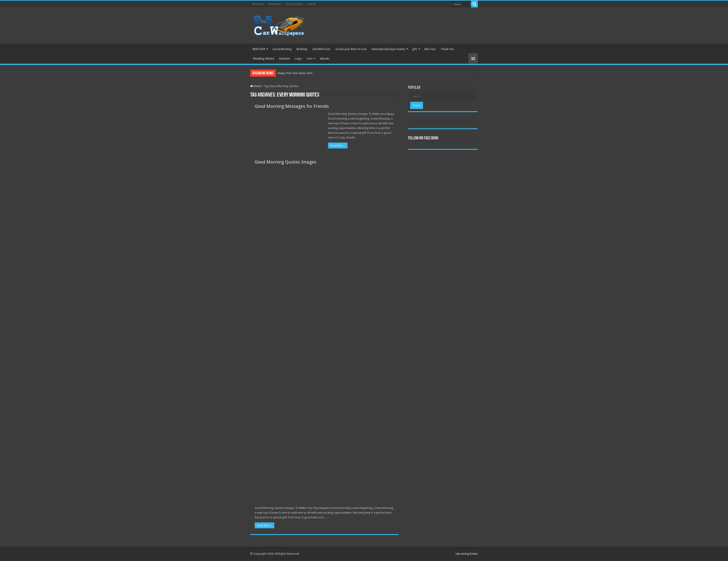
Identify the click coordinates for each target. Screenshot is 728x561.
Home (256, 86)
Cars (310, 59)
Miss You (430, 49)
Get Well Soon (321, 49)
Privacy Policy (294, 4)
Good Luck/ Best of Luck (351, 49)
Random (285, 59)
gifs (415, 49)
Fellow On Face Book (423, 138)
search (312, 4)
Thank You (447, 49)
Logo (298, 59)
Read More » (338, 145)
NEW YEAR (259, 49)
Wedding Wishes (264, 59)
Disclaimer (275, 4)
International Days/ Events (388, 49)
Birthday (302, 49)
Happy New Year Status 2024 (295, 73)
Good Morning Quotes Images (285, 162)
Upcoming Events (467, 554)
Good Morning (282, 49)
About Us (258, 4)
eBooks (325, 59)
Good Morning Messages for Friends (292, 106)
